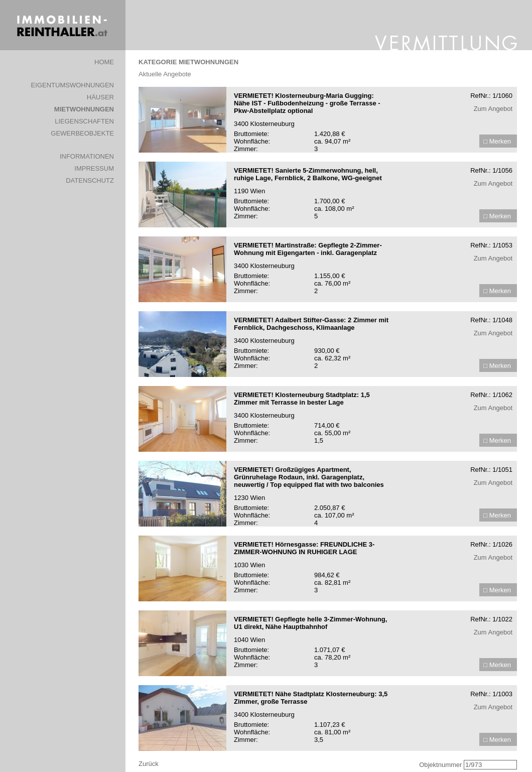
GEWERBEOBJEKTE (82, 133)
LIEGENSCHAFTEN (84, 121)
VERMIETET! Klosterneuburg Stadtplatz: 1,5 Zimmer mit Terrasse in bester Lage (302, 399)
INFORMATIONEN (87, 156)
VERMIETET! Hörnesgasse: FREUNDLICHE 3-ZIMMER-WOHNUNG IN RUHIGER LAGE (304, 548)
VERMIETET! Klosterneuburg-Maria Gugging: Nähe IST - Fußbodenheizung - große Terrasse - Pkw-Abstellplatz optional (307, 103)
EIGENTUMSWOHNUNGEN (73, 85)
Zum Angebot (493, 109)
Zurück (149, 764)
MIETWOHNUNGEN (84, 109)
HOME (104, 62)
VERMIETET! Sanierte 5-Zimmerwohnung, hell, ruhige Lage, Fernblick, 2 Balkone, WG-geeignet (308, 174)
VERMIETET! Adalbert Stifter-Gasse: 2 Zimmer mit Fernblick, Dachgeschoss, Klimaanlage (311, 324)
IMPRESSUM (94, 168)
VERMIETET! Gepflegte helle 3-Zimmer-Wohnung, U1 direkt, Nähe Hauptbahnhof (310, 623)
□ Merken (497, 141)
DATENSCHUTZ (90, 180)
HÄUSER (100, 97)
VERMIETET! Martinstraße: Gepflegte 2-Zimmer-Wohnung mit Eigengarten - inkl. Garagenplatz (308, 249)
